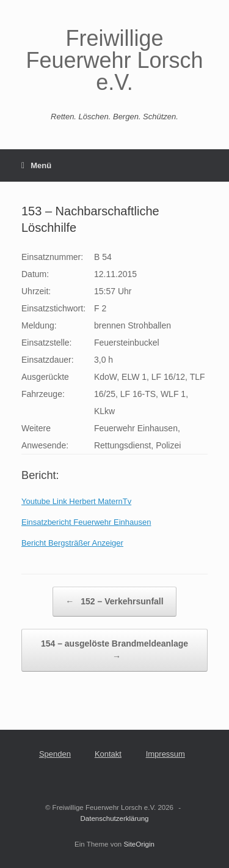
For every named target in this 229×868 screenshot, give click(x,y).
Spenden (55, 754)
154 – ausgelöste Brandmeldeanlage (114, 651)
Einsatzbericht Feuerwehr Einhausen (86, 522)
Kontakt (108, 754)
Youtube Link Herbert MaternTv (76, 501)
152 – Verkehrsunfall (114, 602)
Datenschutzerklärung (115, 818)
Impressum (165, 754)
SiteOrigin (139, 844)
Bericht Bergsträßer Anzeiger (72, 543)
